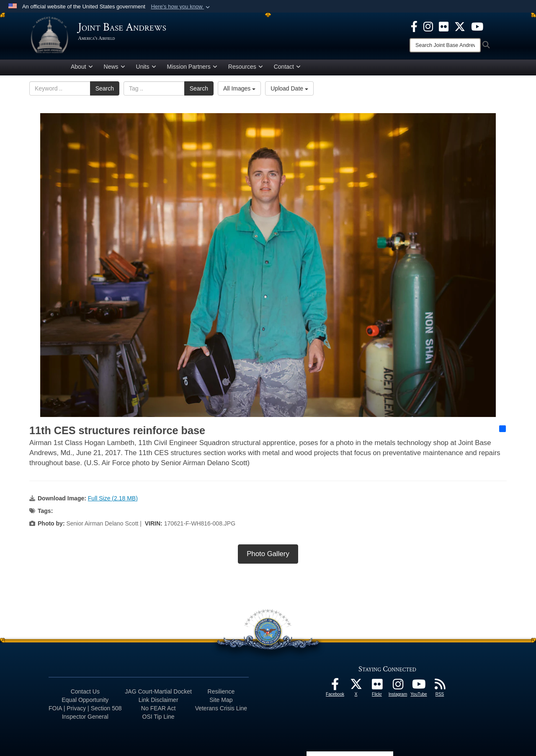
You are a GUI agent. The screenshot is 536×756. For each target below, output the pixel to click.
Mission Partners (192, 68)
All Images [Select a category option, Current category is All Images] (239, 90)
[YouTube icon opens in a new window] (477, 26)
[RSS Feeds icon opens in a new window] (440, 688)
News (115, 68)
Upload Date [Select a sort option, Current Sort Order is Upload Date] (289, 90)
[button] (181, 7)
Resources (246, 68)
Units (146, 68)
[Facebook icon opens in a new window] (414, 26)
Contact (287, 68)
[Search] (445, 45)
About (82, 68)
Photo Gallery (268, 555)
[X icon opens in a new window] (460, 26)
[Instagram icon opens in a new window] (428, 26)
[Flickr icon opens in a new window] (444, 26)
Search (105, 90)
